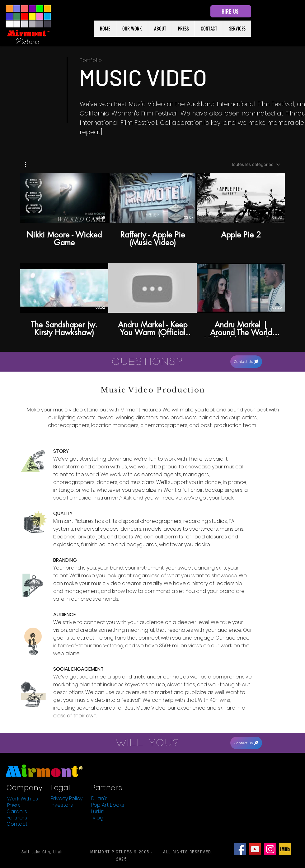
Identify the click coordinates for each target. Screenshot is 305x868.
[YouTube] (255, 849)
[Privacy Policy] (67, 799)
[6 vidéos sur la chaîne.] (152, 255)
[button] (28, 164)
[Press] (13, 805)
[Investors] (62, 805)
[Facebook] (240, 849)
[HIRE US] (231, 11)
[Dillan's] (99, 799)
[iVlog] (97, 818)
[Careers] (17, 812)
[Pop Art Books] (108, 805)
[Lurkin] (98, 812)
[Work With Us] (22, 799)
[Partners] (17, 818)
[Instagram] (270, 849)
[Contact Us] (246, 362)
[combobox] (256, 164)
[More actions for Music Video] (28, 164)
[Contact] (17, 824)
